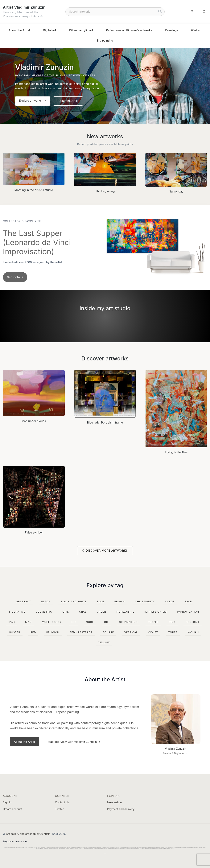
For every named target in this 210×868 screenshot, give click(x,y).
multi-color (52, 622)
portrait (193, 622)
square (108, 632)
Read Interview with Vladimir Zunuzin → (74, 742)
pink (172, 622)
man (28, 622)
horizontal (125, 612)
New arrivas (115, 802)
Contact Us (62, 802)
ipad (12, 622)
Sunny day (176, 191)
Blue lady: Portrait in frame (105, 422)
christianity (145, 601)
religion (53, 632)
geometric (44, 612)
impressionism (156, 612)
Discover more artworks (107, 551)
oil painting (128, 622)
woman (193, 632)
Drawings (172, 30)
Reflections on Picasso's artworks (129, 30)
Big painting (105, 41)
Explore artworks (31, 101)
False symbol (34, 532)
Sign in (7, 802)
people (153, 622)
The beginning (105, 191)
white (173, 632)
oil (106, 622)
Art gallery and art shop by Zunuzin (28, 834)
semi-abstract (81, 632)
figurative (17, 612)
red (33, 632)
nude (90, 622)
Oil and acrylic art (81, 30)
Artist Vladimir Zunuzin (24, 7)
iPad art (196, 30)
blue (101, 601)
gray (83, 612)
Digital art (49, 30)
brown (119, 601)
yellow (104, 642)
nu (74, 622)
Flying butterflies (176, 452)
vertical (131, 632)
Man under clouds (34, 421)
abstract (24, 601)
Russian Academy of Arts (21, 16)
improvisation (188, 612)
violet (153, 632)
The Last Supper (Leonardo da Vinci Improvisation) (37, 242)
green (102, 612)
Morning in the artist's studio (34, 190)
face (188, 601)
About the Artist (19, 30)
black (46, 601)
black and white (74, 601)
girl (66, 612)
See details (15, 277)
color (170, 601)
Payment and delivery (121, 809)
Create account (12, 809)
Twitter (59, 809)
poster (15, 632)
